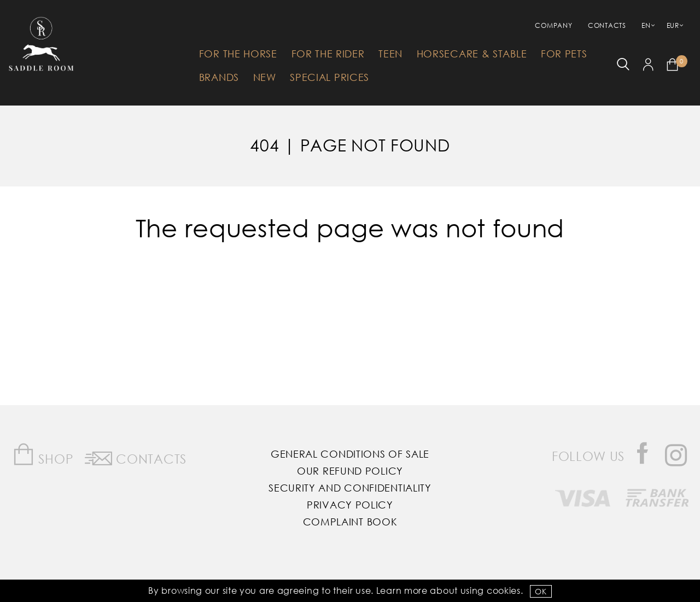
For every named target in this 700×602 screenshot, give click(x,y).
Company (553, 25)
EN (646, 25)
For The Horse (238, 54)
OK (541, 591)
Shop (43, 455)
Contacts (607, 25)
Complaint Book (350, 522)
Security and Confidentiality (350, 488)
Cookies (504, 590)
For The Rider (328, 54)
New (265, 77)
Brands (219, 77)
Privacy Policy (350, 505)
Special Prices (329, 77)
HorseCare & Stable (472, 54)
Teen (390, 54)
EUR (673, 25)
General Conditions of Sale (350, 454)
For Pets (564, 54)
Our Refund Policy (350, 471)
